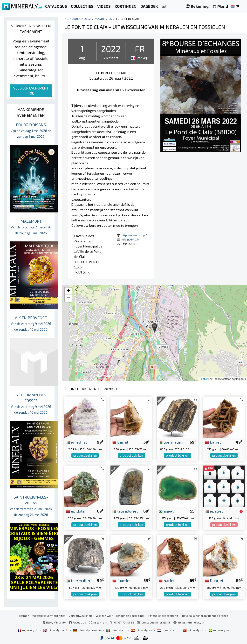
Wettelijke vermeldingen (49, 616)
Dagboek (74, 19)
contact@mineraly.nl (156, 622)
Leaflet (204, 379)
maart (100, 19)
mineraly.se (219, 630)
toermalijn (171, 442)
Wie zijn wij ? (104, 616)
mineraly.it (116, 630)
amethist (77, 442)
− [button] (68, 298)
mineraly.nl (168, 630)
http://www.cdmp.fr (135, 235)
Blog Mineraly (54, 622)
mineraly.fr (28, 630)
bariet (120, 442)
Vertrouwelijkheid (81, 616)
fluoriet (122, 580)
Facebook (77, 622)
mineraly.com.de (87, 630)
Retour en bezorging (130, 616)
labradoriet (125, 511)
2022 (88, 19)
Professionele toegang (163, 616)
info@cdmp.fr (130, 239)
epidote (75, 511)
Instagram (98, 622)
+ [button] (68, 291)
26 (110, 19)
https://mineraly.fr (191, 622)
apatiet (214, 511)
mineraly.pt (193, 630)
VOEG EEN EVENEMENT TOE (31, 91)
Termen (24, 616)
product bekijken (85, 455)
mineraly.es (142, 630)
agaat (166, 511)
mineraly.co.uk (56, 630)
